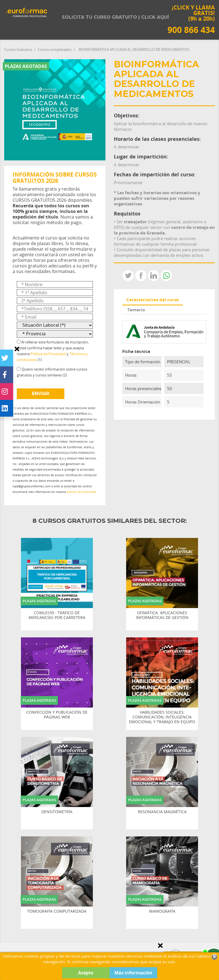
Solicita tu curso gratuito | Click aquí (115, 17)
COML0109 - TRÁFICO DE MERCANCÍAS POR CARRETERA (57, 615)
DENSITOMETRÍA (57, 812)
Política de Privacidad (48, 354)
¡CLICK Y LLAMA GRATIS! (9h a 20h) (191, 19)
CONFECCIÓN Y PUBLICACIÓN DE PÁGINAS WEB (57, 715)
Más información (133, 973)
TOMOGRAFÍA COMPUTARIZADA (57, 911)
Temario (136, 310)
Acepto (86, 973)
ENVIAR (41, 394)
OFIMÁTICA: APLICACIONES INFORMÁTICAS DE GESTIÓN (162, 615)
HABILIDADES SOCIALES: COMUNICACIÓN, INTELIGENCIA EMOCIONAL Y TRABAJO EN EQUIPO (162, 717)
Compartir (141, 276)
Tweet (128, 276)
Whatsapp (166, 276)
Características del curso (153, 300)
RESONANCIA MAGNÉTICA (162, 812)
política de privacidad (81, 492)
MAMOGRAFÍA (162, 911)
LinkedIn (154, 276)
